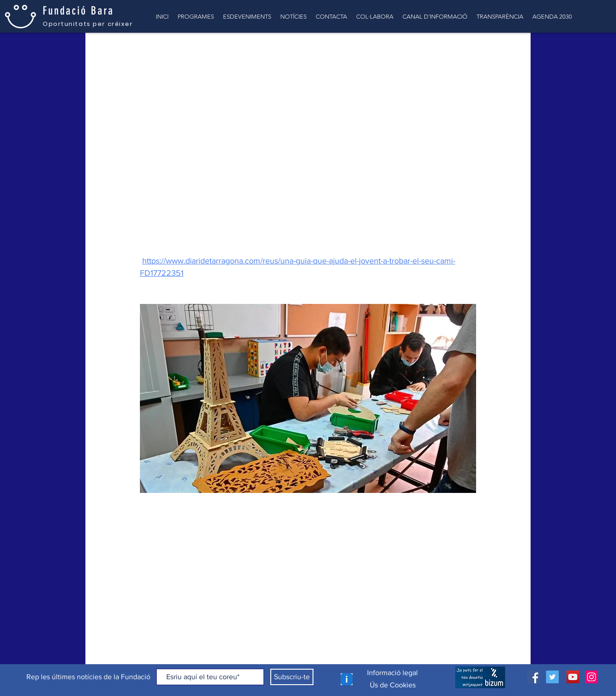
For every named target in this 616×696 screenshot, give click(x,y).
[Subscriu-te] (292, 677)
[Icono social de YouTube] (573, 677)
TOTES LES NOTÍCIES (129, 51)
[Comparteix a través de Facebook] (144, 529)
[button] (510, 51)
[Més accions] (471, 111)
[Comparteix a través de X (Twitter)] (166, 529)
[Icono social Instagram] (591, 677)
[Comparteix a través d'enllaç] (189, 529)
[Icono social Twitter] (552, 677)
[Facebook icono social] (534, 677)
